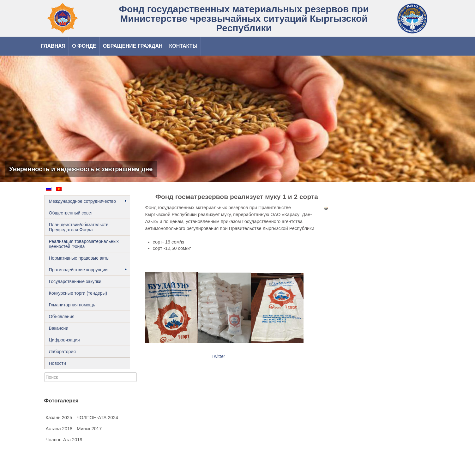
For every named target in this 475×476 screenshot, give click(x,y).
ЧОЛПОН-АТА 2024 (97, 418)
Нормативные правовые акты (79, 258)
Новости (57, 363)
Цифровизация (64, 340)
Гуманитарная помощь (72, 305)
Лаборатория (62, 352)
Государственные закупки (75, 281)
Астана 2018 (59, 429)
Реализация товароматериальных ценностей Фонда (84, 244)
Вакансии (59, 328)
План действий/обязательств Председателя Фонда (79, 227)
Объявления (62, 316)
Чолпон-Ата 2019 (64, 440)
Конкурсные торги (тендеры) (78, 293)
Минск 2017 (89, 429)
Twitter (218, 356)
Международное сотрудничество (88, 201)
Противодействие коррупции (88, 270)
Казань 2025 (59, 418)
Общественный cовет (71, 213)
